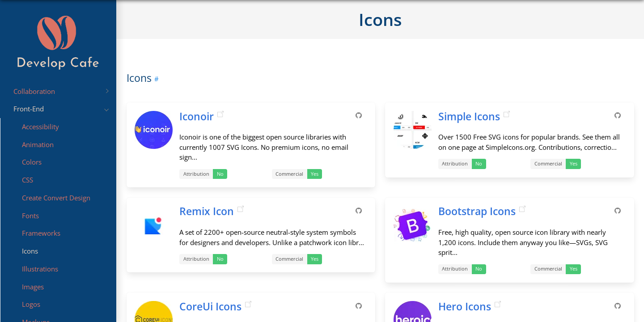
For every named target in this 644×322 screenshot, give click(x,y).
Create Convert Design (56, 198)
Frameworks (41, 233)
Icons (30, 251)
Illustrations (40, 269)
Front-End (61, 109)
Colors (32, 162)
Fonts (30, 216)
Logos (31, 305)
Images (33, 287)
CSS (28, 180)
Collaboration (61, 91)
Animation (38, 144)
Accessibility (40, 127)
